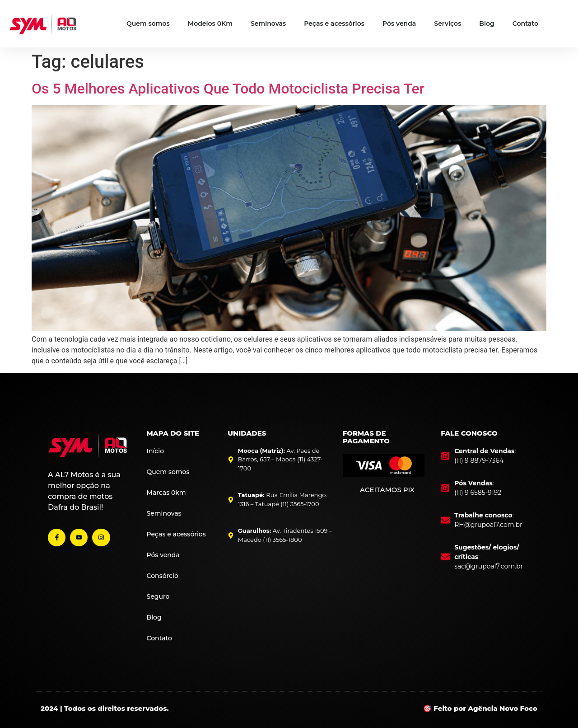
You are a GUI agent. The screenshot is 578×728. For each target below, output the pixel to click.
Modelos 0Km (210, 23)
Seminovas (268, 23)
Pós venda (399, 23)
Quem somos (148, 23)
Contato (525, 23)
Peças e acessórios (334, 23)
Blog (487, 23)
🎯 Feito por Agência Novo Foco (480, 708)
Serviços (447, 23)
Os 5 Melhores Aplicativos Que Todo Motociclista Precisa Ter (228, 89)
